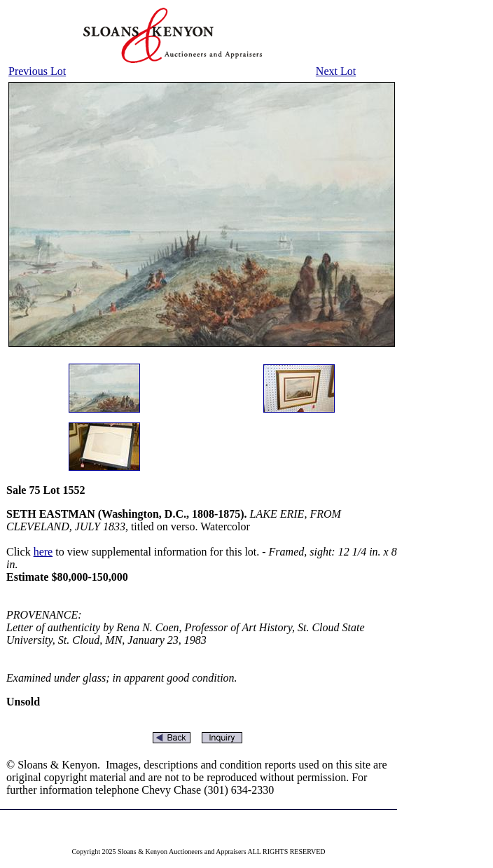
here (43, 552)
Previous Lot (37, 71)
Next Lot (336, 71)
